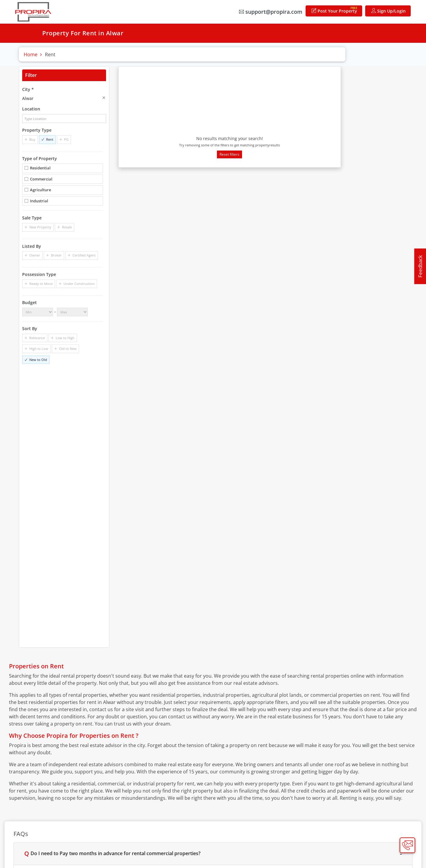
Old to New (68, 349)
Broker (56, 255)
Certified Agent (84, 255)
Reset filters (229, 154)
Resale (67, 227)
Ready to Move (41, 284)
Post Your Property (334, 10)
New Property (40, 227)
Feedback (420, 266)
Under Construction (79, 284)
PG (66, 139)
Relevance (37, 338)
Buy (32, 139)
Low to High (65, 338)
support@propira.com (271, 12)
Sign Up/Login (388, 11)
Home (31, 54)
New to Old (38, 360)
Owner (35, 255)
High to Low (39, 349)
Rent (50, 139)
